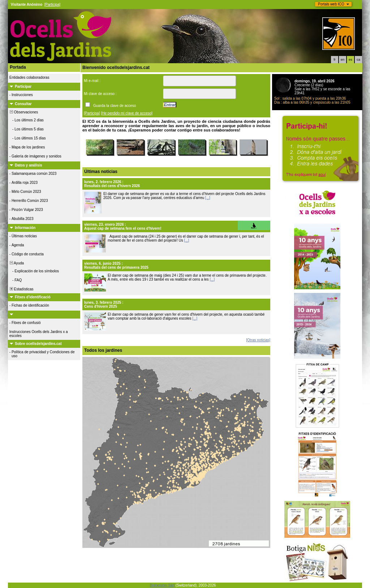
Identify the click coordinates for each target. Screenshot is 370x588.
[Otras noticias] (258, 340)
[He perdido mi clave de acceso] (127, 113)
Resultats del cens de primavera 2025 (116, 267)
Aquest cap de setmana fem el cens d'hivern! (123, 228)
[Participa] (52, 5)
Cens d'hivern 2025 (101, 306)
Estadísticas (21, 289)
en (343, 60)
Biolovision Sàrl (162, 585)
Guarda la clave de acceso (115, 106)
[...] (208, 198)
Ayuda (16, 263)
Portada (18, 67)
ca (358, 60)
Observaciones (23, 112)
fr (335, 60)
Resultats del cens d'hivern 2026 (112, 186)
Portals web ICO (331, 4)
